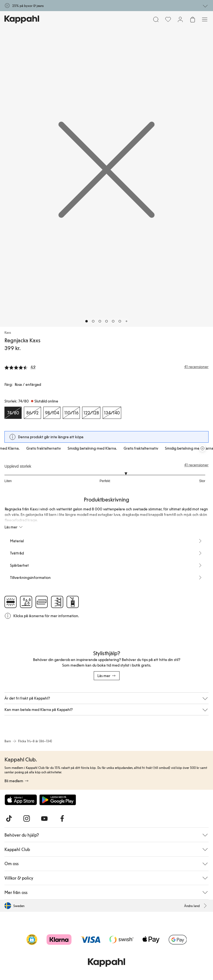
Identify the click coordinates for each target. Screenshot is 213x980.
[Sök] (156, 19)
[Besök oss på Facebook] (62, 819)
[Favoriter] (168, 19)
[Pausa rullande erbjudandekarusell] (202, 448)
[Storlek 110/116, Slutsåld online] (71, 413)
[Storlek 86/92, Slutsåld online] (32, 413)
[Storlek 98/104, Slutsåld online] (52, 413)
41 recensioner (196, 465)
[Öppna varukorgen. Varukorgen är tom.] (192, 19)
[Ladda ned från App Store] (21, 800)
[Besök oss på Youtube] (44, 819)
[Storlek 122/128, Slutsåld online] (91, 413)
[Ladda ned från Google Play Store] (58, 800)
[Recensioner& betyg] (106, 367)
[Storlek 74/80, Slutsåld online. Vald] (13, 413)
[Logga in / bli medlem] (180, 19)
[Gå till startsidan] (22, 19)
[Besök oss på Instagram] (27, 819)
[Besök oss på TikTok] (9, 819)
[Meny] (205, 19)
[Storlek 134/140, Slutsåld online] (112, 413)
